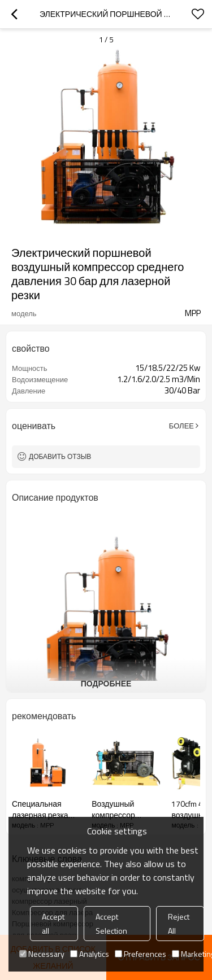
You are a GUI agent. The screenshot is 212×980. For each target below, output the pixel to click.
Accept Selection (111, 924)
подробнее (106, 683)
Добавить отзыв (60, 456)
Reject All (179, 924)
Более (181, 426)
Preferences (140, 954)
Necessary (42, 954)
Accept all (53, 924)
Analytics (90, 954)
